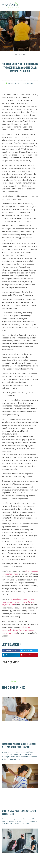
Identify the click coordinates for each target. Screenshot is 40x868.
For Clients (20, 54)
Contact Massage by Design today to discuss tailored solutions (18, 630)
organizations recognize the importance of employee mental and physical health (18, 602)
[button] (11, 650)
